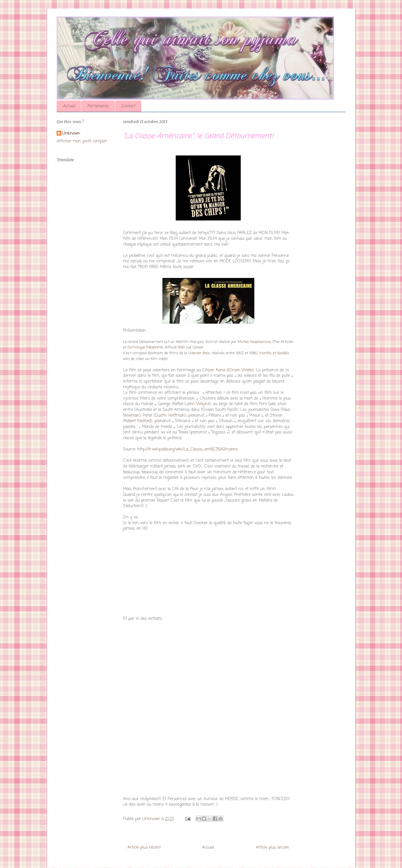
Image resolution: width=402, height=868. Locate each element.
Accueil (69, 106)
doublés (283, 353)
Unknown (71, 134)
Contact (128, 106)
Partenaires (98, 106)
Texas (183, 432)
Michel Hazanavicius (254, 342)
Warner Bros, (199, 353)
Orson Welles (242, 370)
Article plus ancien (273, 848)
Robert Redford (138, 421)
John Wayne (198, 404)
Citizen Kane (214, 370)
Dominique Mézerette (145, 347)
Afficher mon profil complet (82, 141)
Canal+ (198, 347)
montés (265, 353)
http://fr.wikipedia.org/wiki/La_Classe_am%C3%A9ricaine (187, 449)
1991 (181, 347)
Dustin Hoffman (170, 416)
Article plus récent (144, 848)
